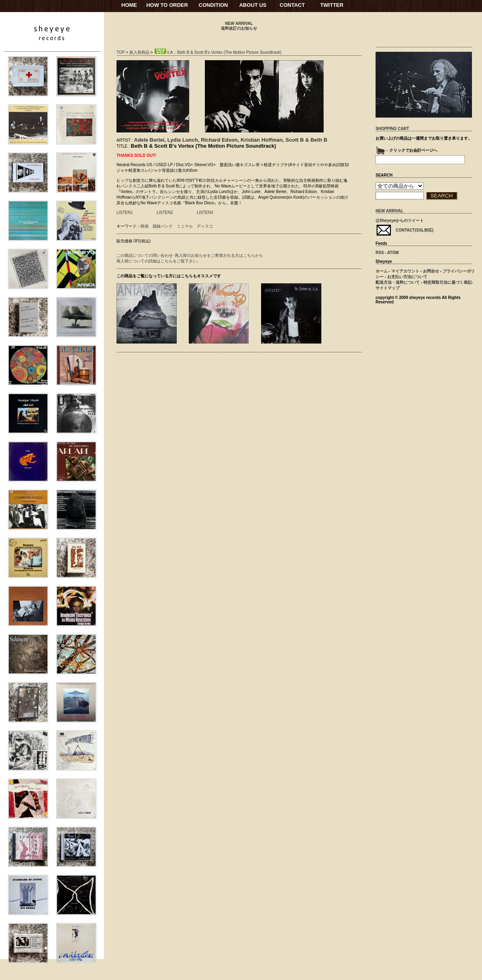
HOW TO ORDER (167, 5)
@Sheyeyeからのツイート (400, 221)
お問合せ (431, 271)
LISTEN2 (165, 212)
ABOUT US (253, 5)
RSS (380, 253)
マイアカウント (405, 271)
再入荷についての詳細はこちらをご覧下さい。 (159, 261)
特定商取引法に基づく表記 (447, 282)
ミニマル (185, 226)
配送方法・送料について (398, 282)
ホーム (382, 271)
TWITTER (332, 5)
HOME (129, 5)
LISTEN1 (125, 212)
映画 (145, 226)
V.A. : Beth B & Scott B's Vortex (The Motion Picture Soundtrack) (218, 52)
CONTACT (292, 5)
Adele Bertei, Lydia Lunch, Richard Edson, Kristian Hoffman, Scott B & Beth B (231, 140)
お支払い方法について (407, 277)
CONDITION (213, 5)
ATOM (393, 253)
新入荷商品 (139, 52)
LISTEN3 (205, 212)
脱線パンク (163, 226)
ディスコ (205, 226)
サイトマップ (388, 288)
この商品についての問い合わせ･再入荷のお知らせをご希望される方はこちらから (190, 255)
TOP (120, 52)
